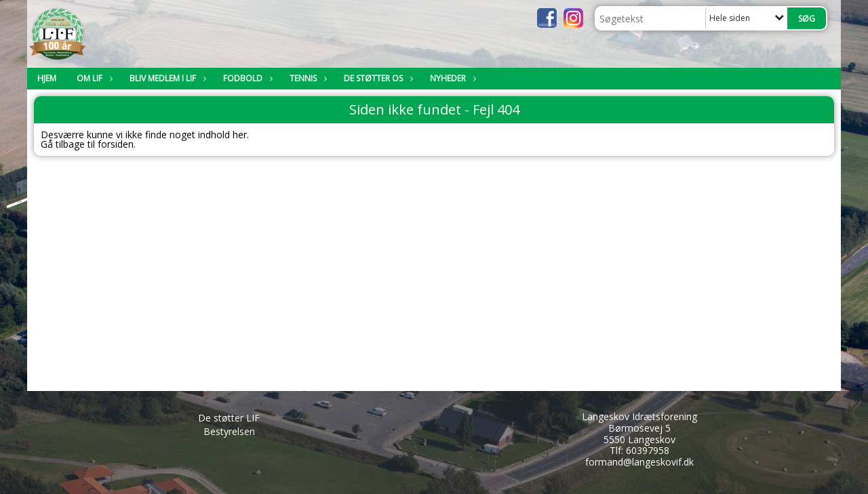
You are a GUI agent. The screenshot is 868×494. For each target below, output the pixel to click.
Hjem (47, 78)
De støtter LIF (229, 418)
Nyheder (451, 78)
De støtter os (377, 78)
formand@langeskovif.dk (639, 462)
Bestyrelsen (229, 431)
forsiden (116, 144)
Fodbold (246, 78)
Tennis (307, 78)
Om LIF (93, 78)
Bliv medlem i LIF (166, 78)
